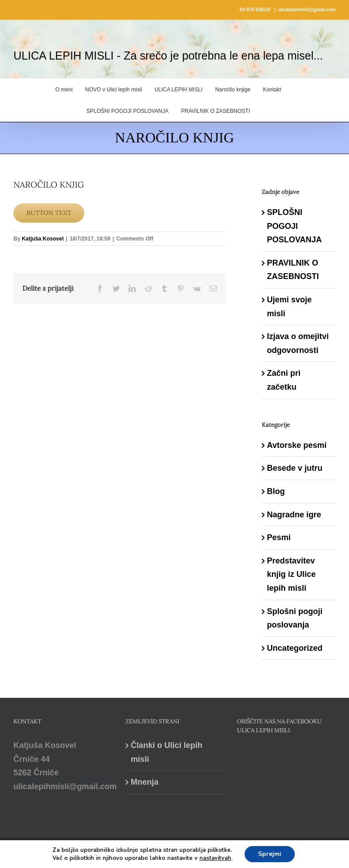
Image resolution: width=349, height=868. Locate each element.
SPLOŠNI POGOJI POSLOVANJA (295, 226)
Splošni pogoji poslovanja (295, 618)
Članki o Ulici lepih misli (167, 752)
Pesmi (279, 537)
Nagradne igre (294, 515)
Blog (276, 491)
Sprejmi (270, 854)
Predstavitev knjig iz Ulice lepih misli (291, 574)
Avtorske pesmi (297, 445)
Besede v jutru (295, 468)
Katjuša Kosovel (43, 239)
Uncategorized (295, 648)
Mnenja (145, 782)
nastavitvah (215, 858)
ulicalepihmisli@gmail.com (307, 10)
